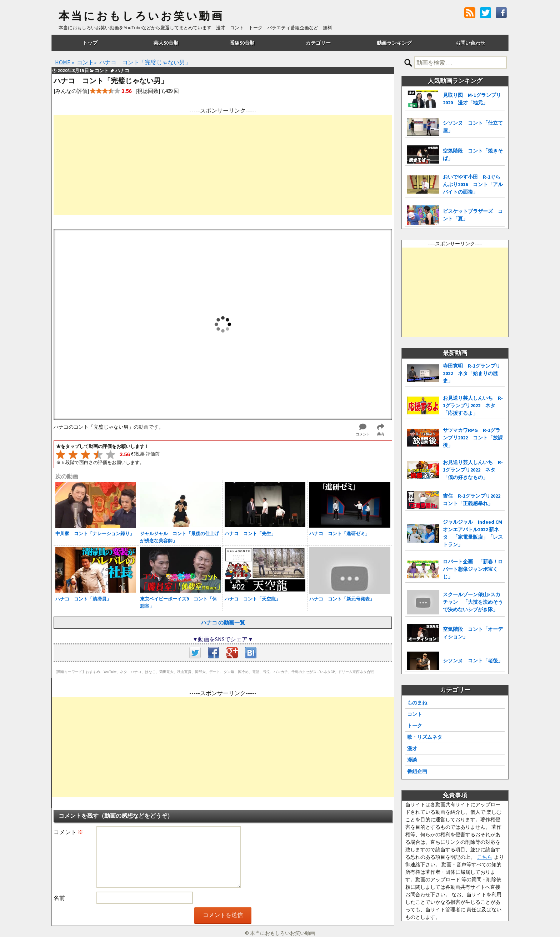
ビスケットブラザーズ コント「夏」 (473, 215)
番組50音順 (242, 43)
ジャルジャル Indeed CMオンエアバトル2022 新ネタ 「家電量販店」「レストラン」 (473, 533)
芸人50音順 (166, 43)
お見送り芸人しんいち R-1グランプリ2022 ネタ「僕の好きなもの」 (473, 470)
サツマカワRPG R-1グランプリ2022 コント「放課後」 (473, 438)
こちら (485, 857)
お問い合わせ (470, 43)
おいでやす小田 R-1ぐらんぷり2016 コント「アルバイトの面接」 (473, 184)
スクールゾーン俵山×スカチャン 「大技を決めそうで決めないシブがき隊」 (473, 602)
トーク (415, 726)
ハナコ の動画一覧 (223, 622)
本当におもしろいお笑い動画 (141, 16)
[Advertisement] (223, 165)
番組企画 (417, 771)
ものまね (417, 703)
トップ (90, 43)
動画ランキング (394, 43)
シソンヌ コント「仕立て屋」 (473, 127)
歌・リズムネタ (425, 737)
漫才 (412, 748)
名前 (59, 898)
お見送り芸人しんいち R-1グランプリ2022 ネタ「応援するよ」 (473, 405)
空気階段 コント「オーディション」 (473, 633)
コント (415, 714)
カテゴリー (318, 43)
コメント (68, 832)
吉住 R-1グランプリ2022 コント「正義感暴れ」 (474, 500)
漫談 (412, 760)
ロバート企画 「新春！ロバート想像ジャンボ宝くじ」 (473, 569)
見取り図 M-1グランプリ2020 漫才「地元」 (472, 99)
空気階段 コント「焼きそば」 (473, 154)
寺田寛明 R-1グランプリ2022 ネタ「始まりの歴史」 (472, 373)
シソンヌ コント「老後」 (473, 661)
